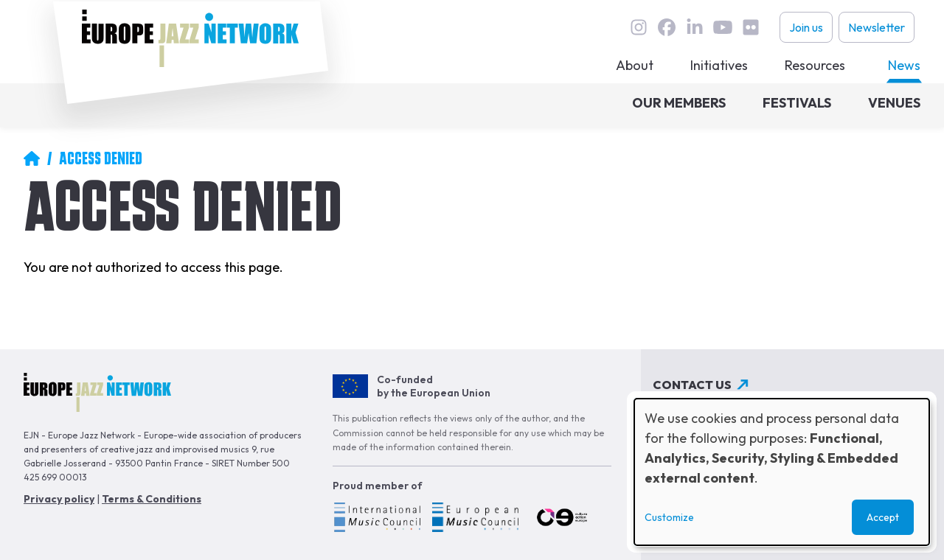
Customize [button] (669, 517)
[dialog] (782, 472)
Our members (679, 103)
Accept (883, 517)
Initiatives (719, 65)
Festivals (797, 103)
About (635, 65)
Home (32, 158)
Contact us (692, 385)
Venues (894, 103)
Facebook (667, 27)
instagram (639, 27)
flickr (751, 27)
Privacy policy (59, 499)
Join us (806, 27)
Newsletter (877, 27)
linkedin (695, 27)
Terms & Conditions (152, 499)
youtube (723, 27)
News (904, 65)
